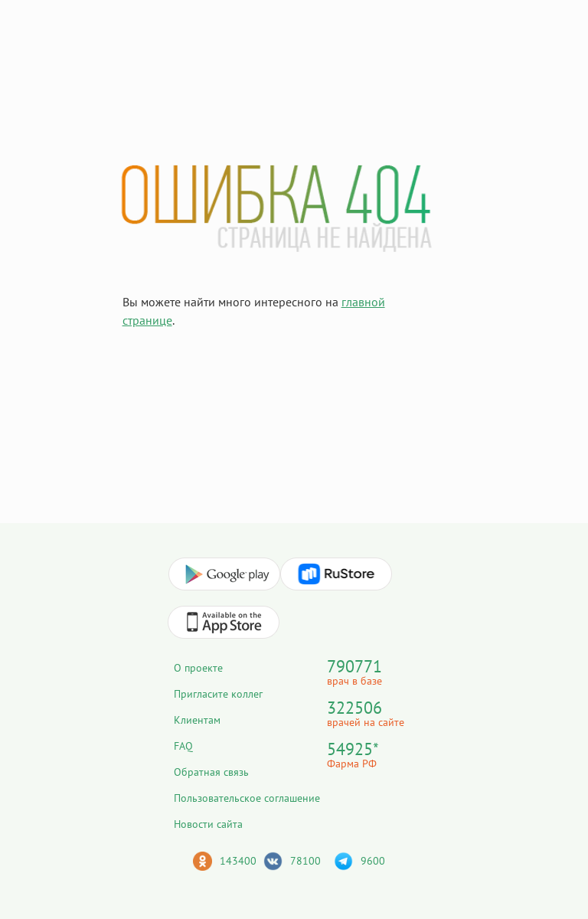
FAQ (183, 746)
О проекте (198, 668)
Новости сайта (208, 824)
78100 (305, 861)
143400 (238, 861)
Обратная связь (211, 772)
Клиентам (197, 720)
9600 (373, 861)
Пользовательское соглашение (247, 798)
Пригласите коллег (218, 694)
